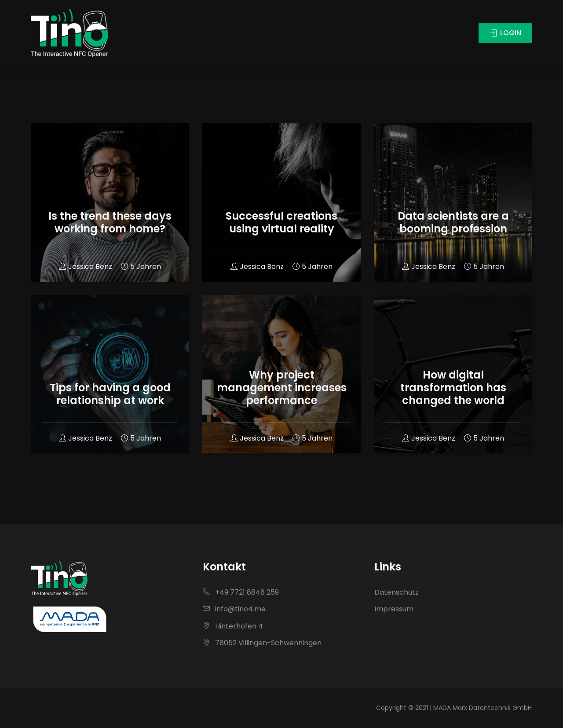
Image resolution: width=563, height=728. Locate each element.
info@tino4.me (234, 609)
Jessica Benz (86, 267)
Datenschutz (397, 592)
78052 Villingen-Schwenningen (262, 643)
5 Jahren (141, 267)
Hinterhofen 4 (233, 626)
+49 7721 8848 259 (241, 592)
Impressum (394, 609)
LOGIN (516, 33)
